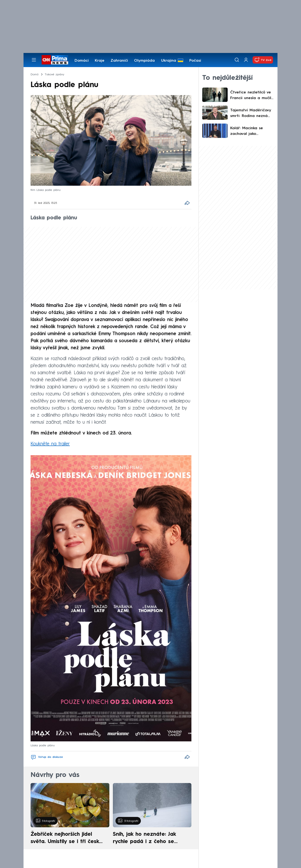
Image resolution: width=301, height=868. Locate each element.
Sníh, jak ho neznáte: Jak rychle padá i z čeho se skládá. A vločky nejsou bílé (148, 839)
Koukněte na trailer (50, 444)
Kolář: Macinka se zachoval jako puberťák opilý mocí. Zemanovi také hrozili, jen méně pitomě (251, 132)
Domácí (82, 61)
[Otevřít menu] (34, 60)
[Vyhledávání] (237, 60)
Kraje (100, 61)
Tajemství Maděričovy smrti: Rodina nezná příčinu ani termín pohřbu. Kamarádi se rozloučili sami (251, 114)
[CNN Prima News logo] (55, 60)
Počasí (195, 61)
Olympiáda (144, 61)
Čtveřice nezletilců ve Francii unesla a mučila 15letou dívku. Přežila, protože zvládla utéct (252, 96)
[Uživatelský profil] (246, 60)
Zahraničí (119, 61)
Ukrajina (169, 61)
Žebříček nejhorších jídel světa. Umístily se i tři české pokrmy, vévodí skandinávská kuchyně (67, 839)
